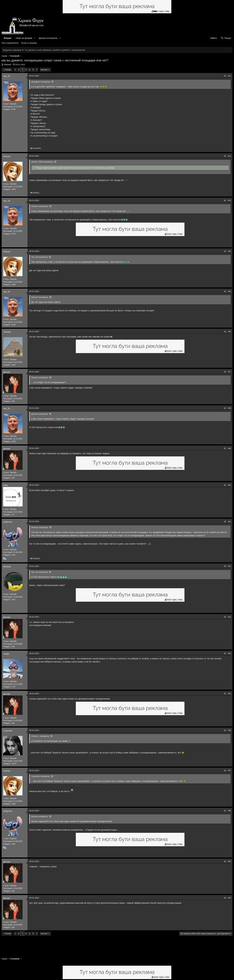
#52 (229, 566)
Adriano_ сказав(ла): (40, 736)
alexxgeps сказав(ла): (41, 82)
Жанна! (8, 64)
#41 (229, 76)
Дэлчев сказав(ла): (40, 414)
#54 (229, 653)
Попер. (8, 70)
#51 (229, 522)
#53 (229, 617)
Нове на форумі (24, 38)
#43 (229, 201)
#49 (229, 448)
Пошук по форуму (29, 43)
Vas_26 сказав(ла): (40, 257)
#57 (229, 771)
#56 (229, 730)
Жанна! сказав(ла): (40, 206)
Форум (7, 38)
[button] (34, 38)
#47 (229, 372)
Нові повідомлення (10, 43)
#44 (229, 251)
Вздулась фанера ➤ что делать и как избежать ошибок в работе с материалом (44, 50)
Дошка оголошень (48, 38)
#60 (229, 898)
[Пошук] (226, 38)
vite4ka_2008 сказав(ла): (42, 162)
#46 (229, 332)
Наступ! (44, 70)
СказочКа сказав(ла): (41, 776)
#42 (229, 156)
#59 (229, 861)
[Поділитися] (225, 76)
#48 (229, 408)
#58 (229, 811)
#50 (229, 485)
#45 (229, 291)
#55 (229, 694)
